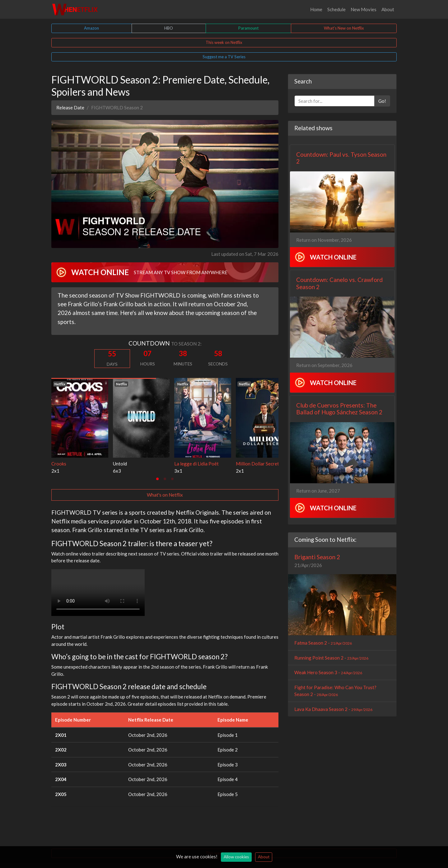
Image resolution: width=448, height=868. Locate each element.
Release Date (70, 107)
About (388, 9)
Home (316, 9)
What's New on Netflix (344, 28)
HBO (169, 28)
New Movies (364, 9)
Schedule (336, 9)
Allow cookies (236, 857)
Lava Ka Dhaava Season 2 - (333, 709)
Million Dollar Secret (257, 464)
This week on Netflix (224, 42)
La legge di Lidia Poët (196, 464)
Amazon (91, 28)
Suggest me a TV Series (224, 57)
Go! (382, 101)
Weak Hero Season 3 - (328, 672)
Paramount (248, 28)
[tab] (157, 479)
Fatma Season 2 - (323, 643)
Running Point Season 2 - (331, 658)
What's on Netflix (165, 495)
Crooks (59, 464)
